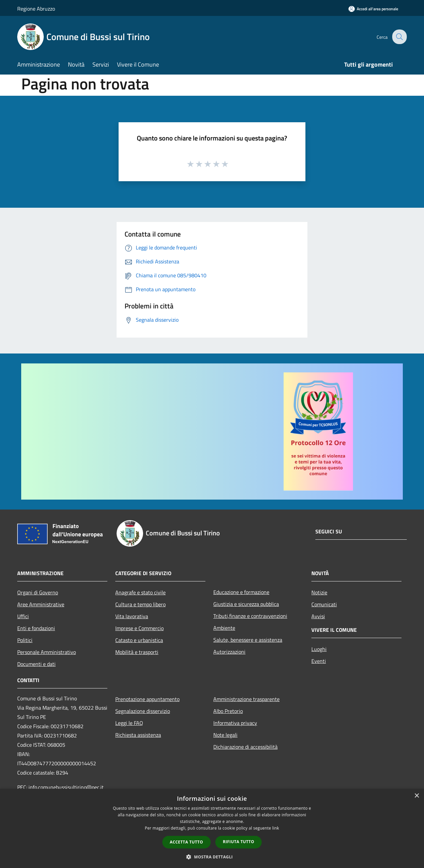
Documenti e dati (36, 664)
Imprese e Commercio (139, 628)
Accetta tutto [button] (186, 842)
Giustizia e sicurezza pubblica (246, 604)
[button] (212, 857)
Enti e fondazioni (36, 628)
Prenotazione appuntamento (147, 699)
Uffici (23, 616)
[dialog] (212, 828)
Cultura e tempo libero (140, 604)
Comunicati (324, 604)
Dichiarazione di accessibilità (245, 747)
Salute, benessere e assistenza (248, 640)
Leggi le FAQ (129, 723)
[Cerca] (399, 37)
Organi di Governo (38, 592)
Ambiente (224, 628)
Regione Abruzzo (36, 9)
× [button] (417, 796)
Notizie (319, 592)
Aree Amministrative (41, 604)
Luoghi (319, 649)
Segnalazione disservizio (143, 711)
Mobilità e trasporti (137, 652)
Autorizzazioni (229, 652)
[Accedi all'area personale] (373, 9)
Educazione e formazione (241, 592)
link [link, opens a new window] (276, 828)
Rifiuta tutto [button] (239, 842)
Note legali (225, 735)
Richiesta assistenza (138, 735)
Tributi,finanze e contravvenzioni (250, 616)
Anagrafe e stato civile (140, 592)
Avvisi (318, 616)
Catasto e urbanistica (139, 640)
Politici (25, 640)
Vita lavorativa (132, 616)
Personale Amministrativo (47, 652)
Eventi (319, 661)
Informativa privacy (235, 723)
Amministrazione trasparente (246, 699)
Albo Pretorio (228, 711)
